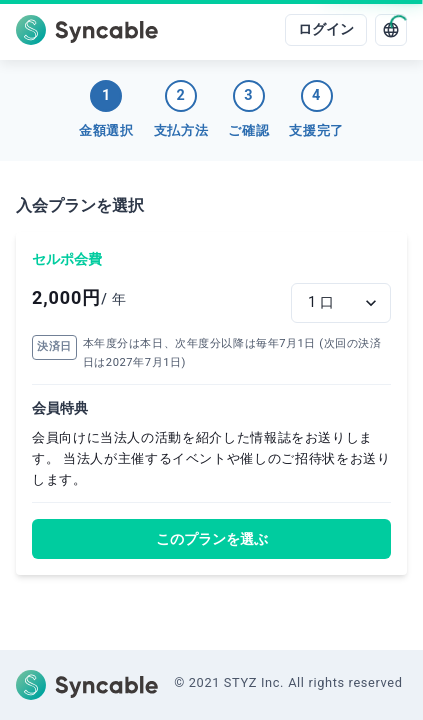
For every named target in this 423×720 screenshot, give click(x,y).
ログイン (326, 29)
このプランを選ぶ (212, 539)
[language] (391, 30)
